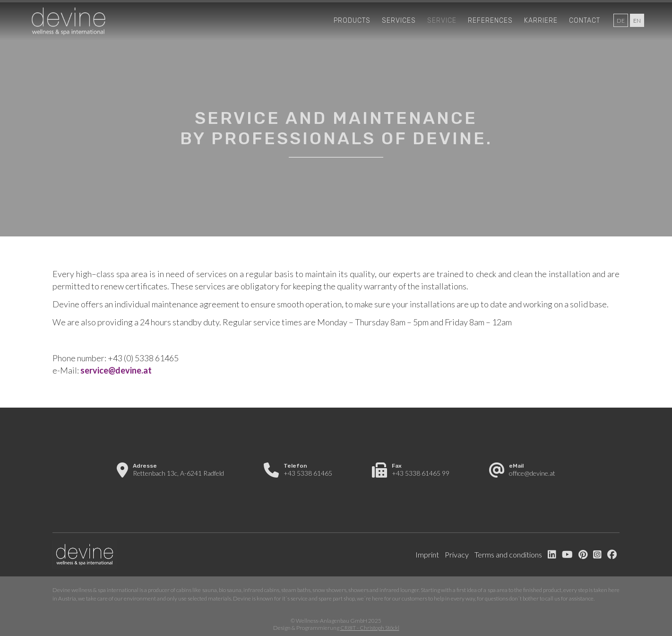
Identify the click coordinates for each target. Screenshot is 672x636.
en (637, 21)
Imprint (427, 554)
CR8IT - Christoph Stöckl (370, 628)
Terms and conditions (508, 554)
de (621, 21)
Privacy (457, 554)
